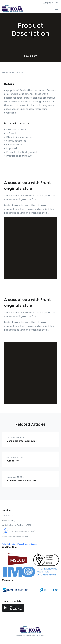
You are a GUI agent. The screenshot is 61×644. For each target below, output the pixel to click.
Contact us (8, 516)
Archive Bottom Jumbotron (22, 481)
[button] (57, 3)
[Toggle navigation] (57, 9)
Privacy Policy (9, 520)
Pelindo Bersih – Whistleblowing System (20, 544)
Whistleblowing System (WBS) (16, 525)
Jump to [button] (47, 3)
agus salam (31, 56)
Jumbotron (13, 461)
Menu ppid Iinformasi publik (22, 441)
